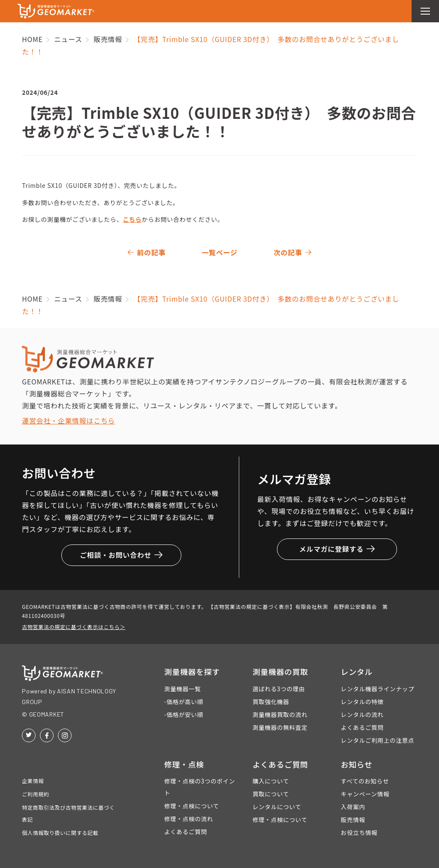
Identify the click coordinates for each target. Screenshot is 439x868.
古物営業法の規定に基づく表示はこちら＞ (74, 627)
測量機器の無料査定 (280, 727)
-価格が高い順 (184, 702)
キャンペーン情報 (365, 794)
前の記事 (151, 252)
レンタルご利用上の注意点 (377, 740)
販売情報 (353, 820)
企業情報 (33, 781)
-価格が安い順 (184, 714)
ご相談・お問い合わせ (121, 555)
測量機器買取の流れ (280, 714)
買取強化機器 (271, 702)
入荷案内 (353, 807)
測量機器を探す (192, 671)
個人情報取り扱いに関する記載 (60, 833)
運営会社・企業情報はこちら (68, 420)
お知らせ (357, 764)
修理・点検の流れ (189, 819)
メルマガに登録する (337, 549)
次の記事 (288, 252)
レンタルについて (277, 807)
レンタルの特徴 (362, 702)
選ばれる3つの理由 (279, 689)
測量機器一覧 (183, 689)
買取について (271, 794)
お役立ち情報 (359, 832)
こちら (132, 219)
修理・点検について (192, 806)
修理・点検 (184, 764)
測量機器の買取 (281, 671)
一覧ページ (219, 252)
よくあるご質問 (362, 727)
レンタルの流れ (362, 714)
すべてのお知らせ (365, 781)
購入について (271, 781)
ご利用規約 (36, 794)
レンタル (357, 671)
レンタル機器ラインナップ (377, 689)
